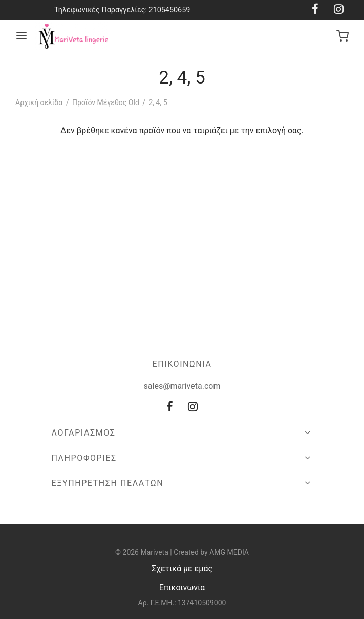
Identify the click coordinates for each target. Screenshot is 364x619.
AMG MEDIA (229, 552)
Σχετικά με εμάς (182, 569)
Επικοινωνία (182, 587)
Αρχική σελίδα (39, 102)
